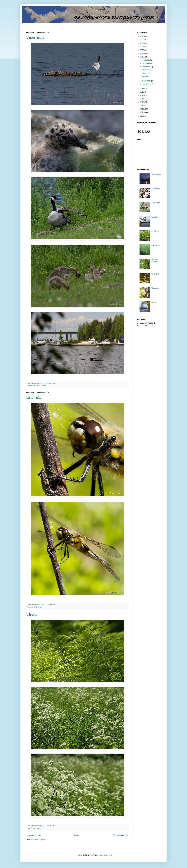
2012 (142, 106)
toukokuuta (147, 81)
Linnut (38, 386)
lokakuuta (146, 60)
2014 (142, 99)
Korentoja (155, 274)
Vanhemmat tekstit (121, 835)
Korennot (39, 607)
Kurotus (154, 217)
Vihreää (32, 615)
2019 (142, 54)
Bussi (154, 302)
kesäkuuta (146, 67)
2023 (142, 40)
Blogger (109, 855)
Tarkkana (155, 288)
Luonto (43, 386)
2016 (142, 92)
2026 (142, 36)
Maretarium (156, 245)
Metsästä (155, 231)
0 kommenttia (51, 383)
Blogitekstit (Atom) (38, 839)
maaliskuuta (147, 84)
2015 (142, 96)
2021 (142, 47)
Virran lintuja (35, 38)
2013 (142, 102)
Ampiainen (156, 203)
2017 (142, 89)
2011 (142, 109)
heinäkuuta (147, 63)
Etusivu (77, 835)
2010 (142, 113)
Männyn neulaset (155, 261)
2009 (142, 116)
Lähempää (34, 398)
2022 (142, 43)
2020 (142, 50)
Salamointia (156, 174)
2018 (142, 57)
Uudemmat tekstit (34, 835)
